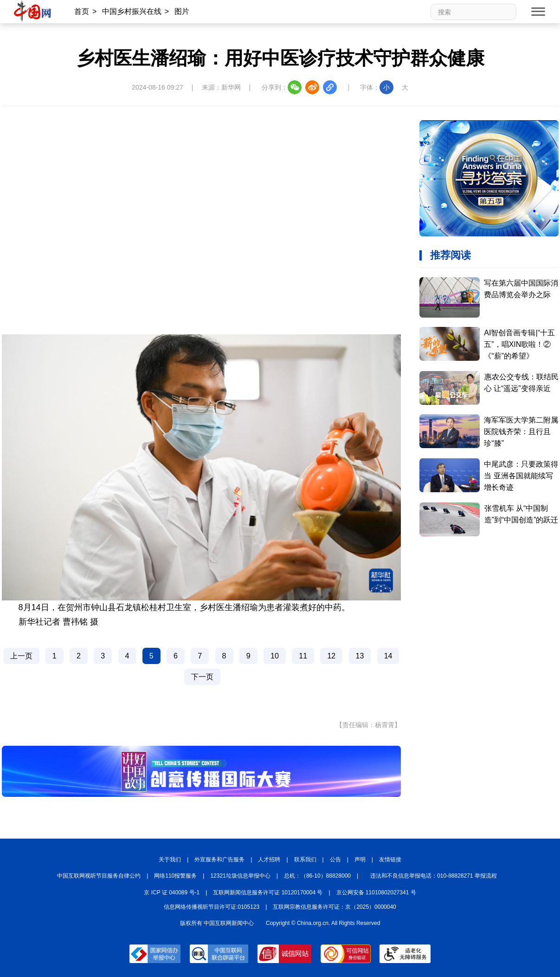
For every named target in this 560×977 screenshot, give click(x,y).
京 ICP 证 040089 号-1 (172, 892)
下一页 (202, 677)
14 (388, 656)
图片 (182, 11)
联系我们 (305, 860)
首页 (82, 11)
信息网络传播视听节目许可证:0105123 (212, 907)
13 (360, 656)
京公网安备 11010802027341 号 (376, 892)
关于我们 (170, 860)
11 (303, 656)
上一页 (21, 656)
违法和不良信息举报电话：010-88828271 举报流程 (434, 876)
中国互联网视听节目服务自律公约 (99, 876)
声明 (360, 860)
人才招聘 (269, 860)
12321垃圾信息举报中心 (240, 876)
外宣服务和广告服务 (219, 860)
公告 (335, 860)
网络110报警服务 (175, 876)
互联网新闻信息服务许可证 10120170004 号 (268, 892)
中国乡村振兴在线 (132, 11)
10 (275, 656)
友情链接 (390, 860)
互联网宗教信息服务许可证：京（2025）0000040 (334, 907)
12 (331, 656)
